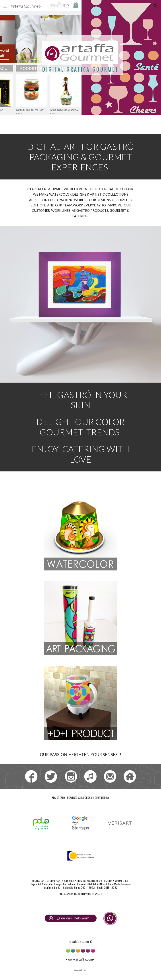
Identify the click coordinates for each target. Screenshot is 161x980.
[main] (80, 157)
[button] (5, 6)
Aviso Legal (81, 970)
